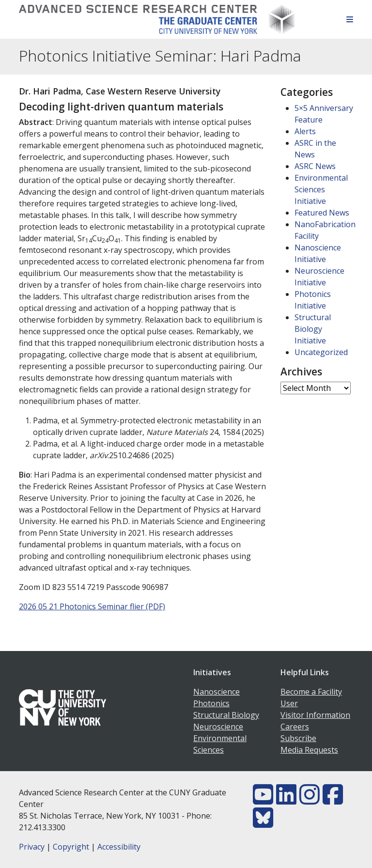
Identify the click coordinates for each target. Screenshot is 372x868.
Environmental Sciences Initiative (321, 189)
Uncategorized (321, 352)
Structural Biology (226, 715)
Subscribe (298, 738)
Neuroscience (218, 727)
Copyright (71, 847)
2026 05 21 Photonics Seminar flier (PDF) (92, 606)
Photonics (211, 703)
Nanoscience (217, 692)
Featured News (322, 213)
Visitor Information (315, 715)
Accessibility (119, 847)
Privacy (32, 847)
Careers (295, 727)
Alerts (305, 131)
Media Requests (309, 750)
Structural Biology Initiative (313, 329)
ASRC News (315, 166)
